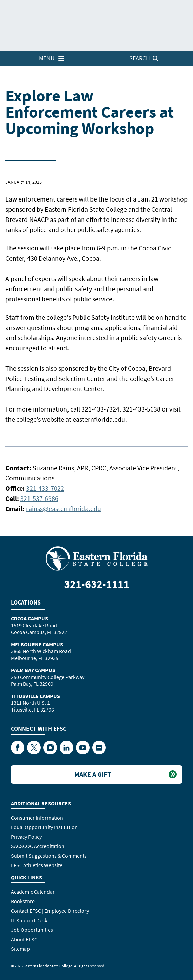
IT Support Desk (29, 920)
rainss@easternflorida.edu (64, 509)
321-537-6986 (39, 498)
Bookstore (23, 901)
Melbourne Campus (37, 644)
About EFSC (24, 939)
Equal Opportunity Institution (44, 827)
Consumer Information (37, 818)
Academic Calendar (33, 892)
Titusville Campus (35, 696)
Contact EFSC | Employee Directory (50, 911)
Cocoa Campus (30, 618)
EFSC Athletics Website (37, 865)
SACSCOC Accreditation (38, 846)
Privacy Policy (26, 837)
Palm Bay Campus (33, 670)
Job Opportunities (32, 930)
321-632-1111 (97, 584)
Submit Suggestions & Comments (49, 856)
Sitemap (20, 949)
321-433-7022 (45, 488)
